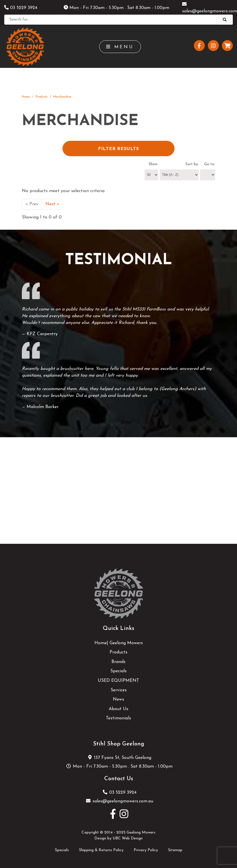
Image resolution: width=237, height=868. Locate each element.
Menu (120, 47)
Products (42, 97)
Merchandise (62, 97)
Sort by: (192, 164)
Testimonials (118, 718)
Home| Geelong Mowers (119, 643)
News (118, 699)
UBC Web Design (128, 838)
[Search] (111, 20)
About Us (118, 709)
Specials (118, 671)
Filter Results (118, 149)
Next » (52, 204)
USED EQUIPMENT (118, 681)
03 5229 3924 (21, 8)
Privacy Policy (146, 850)
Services (119, 690)
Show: (154, 164)
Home (26, 97)
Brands (118, 662)
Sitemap (175, 850)
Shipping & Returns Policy (101, 850)
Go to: (210, 164)
